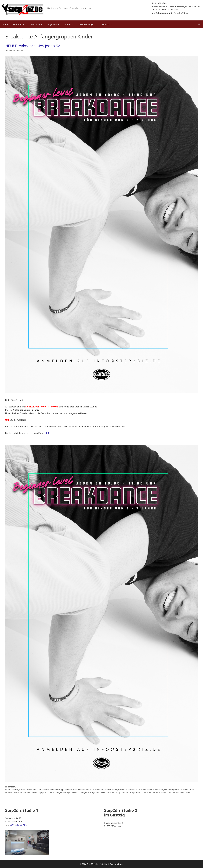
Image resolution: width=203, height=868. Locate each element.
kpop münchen (122, 792)
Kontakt (108, 24)
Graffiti (70, 24)
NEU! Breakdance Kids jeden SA (33, 46)
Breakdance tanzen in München (132, 790)
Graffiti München (30, 792)
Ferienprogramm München (176, 790)
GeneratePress (116, 864)
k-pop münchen (46, 792)
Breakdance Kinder (109, 790)
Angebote (55, 24)
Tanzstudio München (181, 792)
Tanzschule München (162, 792)
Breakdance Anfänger (29, 790)
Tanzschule (37, 24)
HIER (46, 433)
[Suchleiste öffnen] (199, 24)
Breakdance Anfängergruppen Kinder (55, 790)
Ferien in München (155, 790)
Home (5, 24)
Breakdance (13, 790)
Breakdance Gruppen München (86, 790)
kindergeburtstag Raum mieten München (97, 792)
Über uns (20, 24)
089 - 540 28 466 (18, 825)
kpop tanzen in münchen (141, 792)
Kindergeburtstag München (65, 792)
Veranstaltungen (89, 24)
